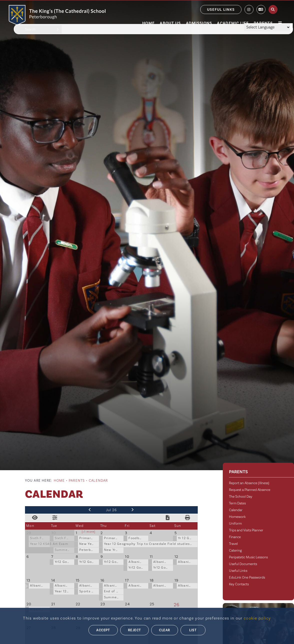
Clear (165, 630)
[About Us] (170, 12)
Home (59, 481)
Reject (134, 630)
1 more (89, 532)
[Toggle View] (35, 518)
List (193, 630)
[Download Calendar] (168, 518)
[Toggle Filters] (55, 518)
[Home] (57, 15)
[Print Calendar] (188, 518)
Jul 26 (111, 510)
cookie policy (257, 618)
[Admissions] (199, 12)
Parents (77, 481)
